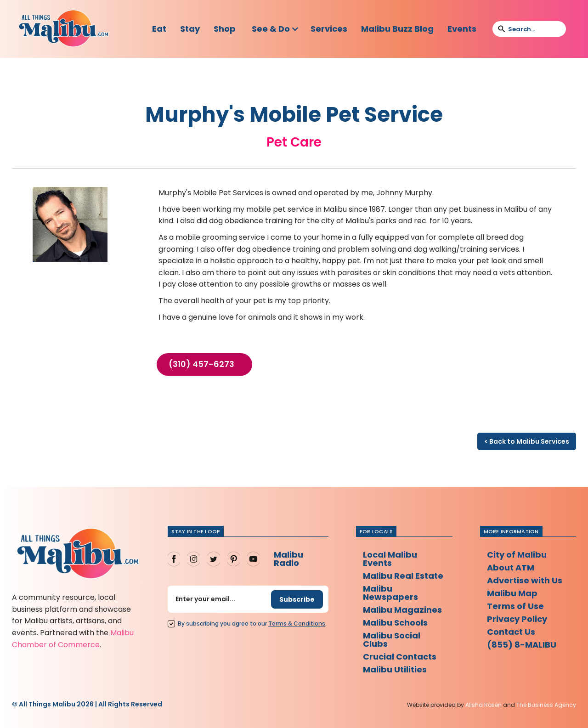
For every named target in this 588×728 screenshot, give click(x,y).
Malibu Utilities (395, 669)
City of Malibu (517, 555)
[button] (275, 29)
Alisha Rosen (483, 705)
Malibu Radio (288, 559)
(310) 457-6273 (201, 364)
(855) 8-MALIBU (522, 645)
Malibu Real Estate (403, 576)
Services (329, 29)
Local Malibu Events (390, 559)
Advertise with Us (525, 580)
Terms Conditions (297, 624)
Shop (225, 29)
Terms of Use (515, 606)
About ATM (511, 567)
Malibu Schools (395, 623)
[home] (63, 29)
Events (462, 29)
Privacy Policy (517, 619)
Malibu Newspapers (390, 593)
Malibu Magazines (402, 610)
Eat (159, 29)
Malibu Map (512, 593)
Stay (190, 29)
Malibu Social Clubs (392, 640)
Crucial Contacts (400, 657)
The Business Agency (546, 705)
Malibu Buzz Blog (397, 29)
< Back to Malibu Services (527, 441)
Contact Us (511, 632)
